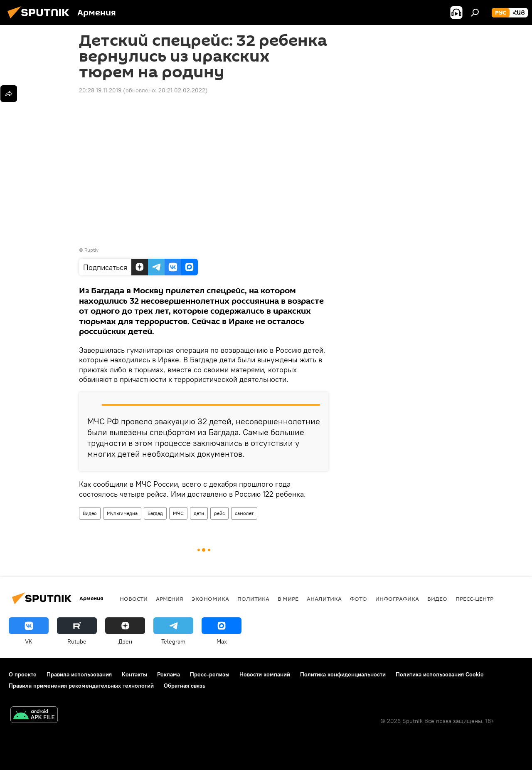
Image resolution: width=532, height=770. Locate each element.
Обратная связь (185, 686)
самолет (244, 513)
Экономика (210, 599)
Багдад (155, 513)
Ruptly (91, 250)
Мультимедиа (122, 513)
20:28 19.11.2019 (100, 90)
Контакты (134, 674)
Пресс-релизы (210, 674)
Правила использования (79, 674)
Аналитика (324, 599)
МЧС (178, 513)
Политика (253, 599)
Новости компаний (265, 674)
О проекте (23, 674)
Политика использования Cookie (440, 674)
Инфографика (397, 599)
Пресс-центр (474, 599)
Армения (170, 599)
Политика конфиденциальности (343, 674)
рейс (219, 513)
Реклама (169, 674)
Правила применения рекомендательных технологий (81, 686)
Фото (358, 599)
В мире (288, 599)
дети (199, 513)
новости (134, 599)
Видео (90, 513)
